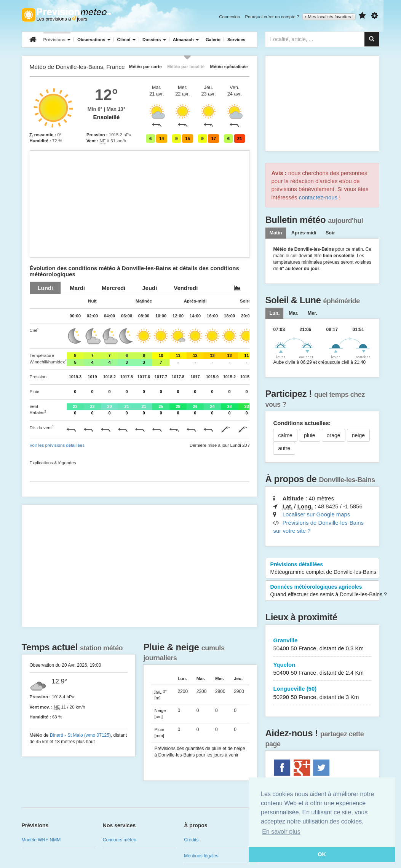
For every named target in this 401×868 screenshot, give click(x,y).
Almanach (186, 40)
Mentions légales (201, 856)
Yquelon (322, 669)
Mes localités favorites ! (329, 17)
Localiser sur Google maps (316, 514)
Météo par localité (186, 66)
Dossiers (154, 40)
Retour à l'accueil (66, 15)
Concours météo (120, 840)
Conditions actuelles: (302, 423)
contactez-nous (318, 197)
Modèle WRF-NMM (41, 840)
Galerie (213, 40)
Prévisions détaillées (323, 569)
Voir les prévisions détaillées (57, 445)
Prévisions (57, 40)
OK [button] (322, 854)
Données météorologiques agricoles (325, 591)
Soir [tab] (330, 233)
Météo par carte (145, 66)
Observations (94, 40)
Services (236, 40)
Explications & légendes (53, 463)
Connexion (229, 17)
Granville (322, 645)
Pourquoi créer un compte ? (272, 17)
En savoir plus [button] (281, 832)
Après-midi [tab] (304, 233)
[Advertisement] (140, 204)
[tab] (46, 288)
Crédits (191, 840)
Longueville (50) (322, 693)
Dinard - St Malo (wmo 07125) (80, 735)
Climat (126, 40)
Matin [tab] (276, 233)
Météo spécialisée (229, 66)
